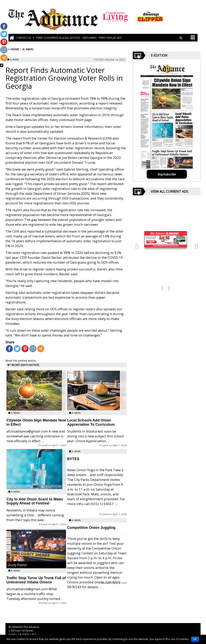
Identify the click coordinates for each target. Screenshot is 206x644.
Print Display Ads (110, 38)
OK (195, 639)
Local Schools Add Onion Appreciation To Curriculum (91, 422)
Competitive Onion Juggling (91, 528)
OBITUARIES (89, 38)
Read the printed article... (21, 361)
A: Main (28, 49)
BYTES (73, 459)
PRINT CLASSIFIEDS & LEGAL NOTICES (58, 38)
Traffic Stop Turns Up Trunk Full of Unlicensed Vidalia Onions (36, 580)
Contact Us (25, 38)
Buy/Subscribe (167, 174)
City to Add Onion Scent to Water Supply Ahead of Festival (35, 501)
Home (15, 49)
